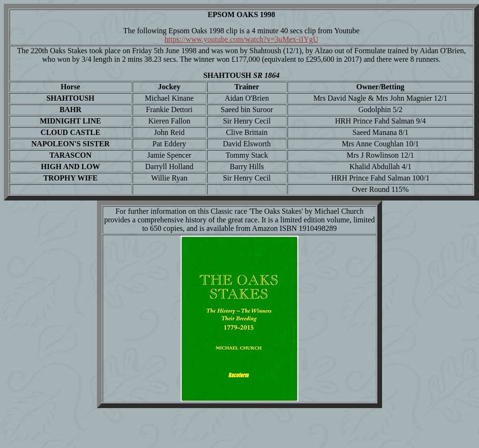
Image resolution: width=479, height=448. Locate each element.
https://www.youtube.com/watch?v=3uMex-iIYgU (241, 39)
